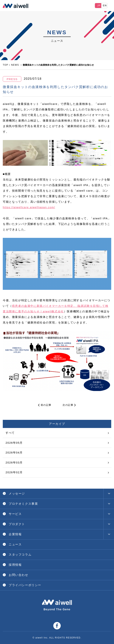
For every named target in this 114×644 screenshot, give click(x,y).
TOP (5, 65)
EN (105, 5)
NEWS (15, 65)
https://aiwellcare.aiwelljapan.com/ (29, 207)
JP (99, 5)
